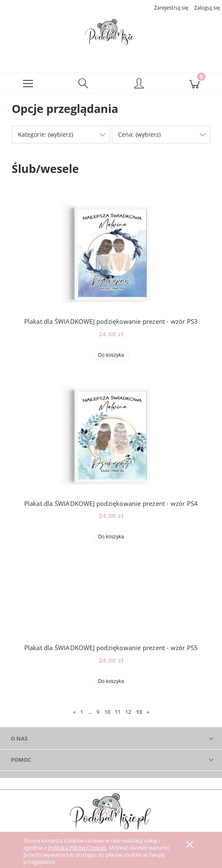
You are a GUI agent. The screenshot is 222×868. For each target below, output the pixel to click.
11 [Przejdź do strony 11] (118, 715)
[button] (28, 86)
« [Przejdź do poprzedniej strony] (74, 715)
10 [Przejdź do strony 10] (107, 715)
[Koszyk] (194, 86)
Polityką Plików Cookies (77, 848)
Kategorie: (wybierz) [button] (45, 137)
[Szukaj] (83, 86)
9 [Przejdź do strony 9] (98, 715)
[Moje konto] (139, 87)
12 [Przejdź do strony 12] (128, 715)
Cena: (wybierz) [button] (139, 137)
